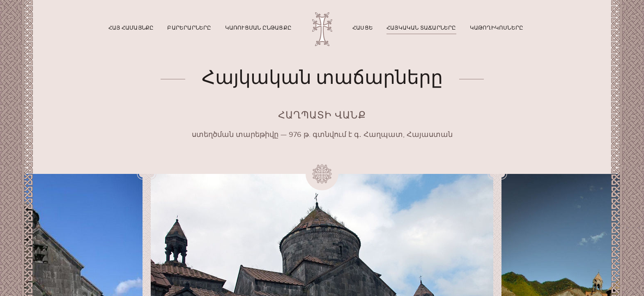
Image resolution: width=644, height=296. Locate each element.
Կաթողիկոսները (497, 28)
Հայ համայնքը (131, 28)
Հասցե (363, 28)
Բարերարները (189, 28)
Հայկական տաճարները (421, 28)
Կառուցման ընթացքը (258, 28)
